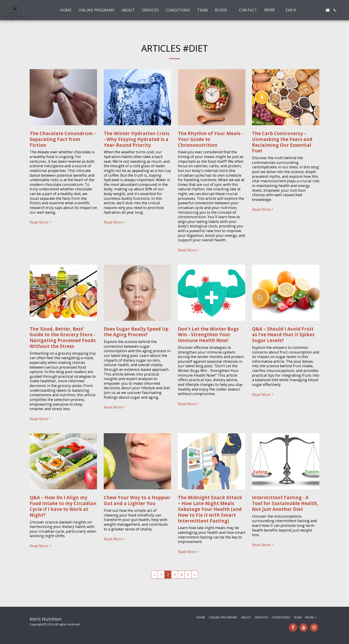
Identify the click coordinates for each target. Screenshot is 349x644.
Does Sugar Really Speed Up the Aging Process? (136, 332)
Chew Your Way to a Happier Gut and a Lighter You (137, 500)
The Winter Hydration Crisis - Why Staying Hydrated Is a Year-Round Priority (137, 139)
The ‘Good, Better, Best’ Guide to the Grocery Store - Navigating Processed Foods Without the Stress (63, 337)
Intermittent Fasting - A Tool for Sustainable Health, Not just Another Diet (285, 503)
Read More (41, 222)
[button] (223, 10)
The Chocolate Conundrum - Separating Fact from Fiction (63, 139)
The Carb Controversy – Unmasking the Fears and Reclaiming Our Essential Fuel (282, 142)
